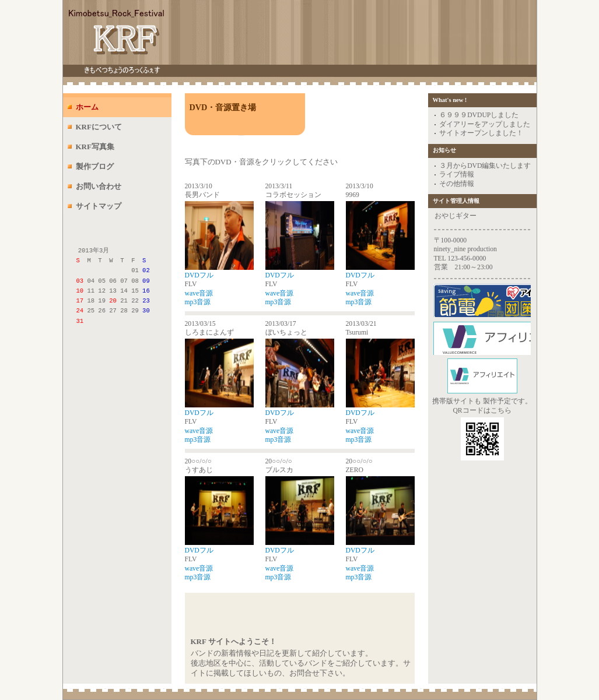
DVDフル (199, 275)
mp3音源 (198, 302)
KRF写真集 (95, 147)
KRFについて (99, 127)
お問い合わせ (99, 186)
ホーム (87, 107)
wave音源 (199, 293)
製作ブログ (95, 166)
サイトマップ (99, 206)
